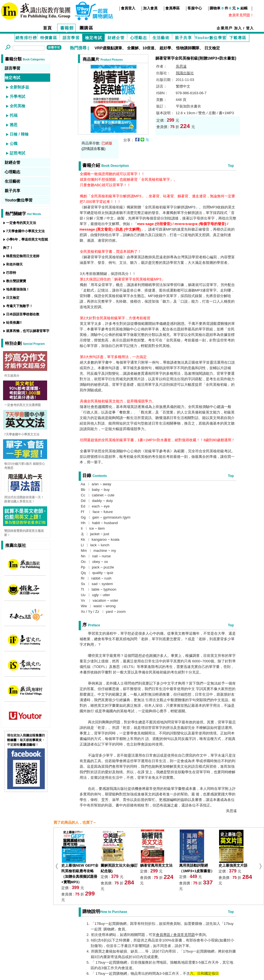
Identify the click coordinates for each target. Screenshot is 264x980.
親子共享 (184, 38)
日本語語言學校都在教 (23, 314)
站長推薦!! (14, 323)
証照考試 (17, 153)
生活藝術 (161, 38)
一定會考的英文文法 (21, 223)
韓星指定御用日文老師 (23, 256)
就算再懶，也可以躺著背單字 (28, 331)
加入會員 (150, 8)
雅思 (14, 125)
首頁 (48, 28)
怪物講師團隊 (188, 48)
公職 (14, 144)
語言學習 (71, 38)
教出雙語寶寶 (16, 281)
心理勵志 (139, 38)
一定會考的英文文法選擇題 (22, 405)
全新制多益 (19, 87)
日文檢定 (212, 48)
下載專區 (238, 38)
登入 (250, 28)
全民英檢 (17, 106)
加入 (238, 28)
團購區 (87, 28)
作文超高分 (12, 376)
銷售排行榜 (26, 38)
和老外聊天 (14, 264)
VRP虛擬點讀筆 (108, 48)
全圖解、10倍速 (141, 48)
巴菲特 (11, 273)
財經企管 (116, 38)
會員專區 (172, 8)
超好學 (165, 48)
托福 (14, 115)
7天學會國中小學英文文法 (25, 231)
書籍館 (67, 28)
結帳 (244, 8)
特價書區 (49, 38)
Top (231, 166)
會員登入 (128, 8)
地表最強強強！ (18, 289)
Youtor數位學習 (210, 38)
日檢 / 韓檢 (19, 134)
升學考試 (17, 96)
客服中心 (195, 8)
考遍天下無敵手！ (19, 306)
